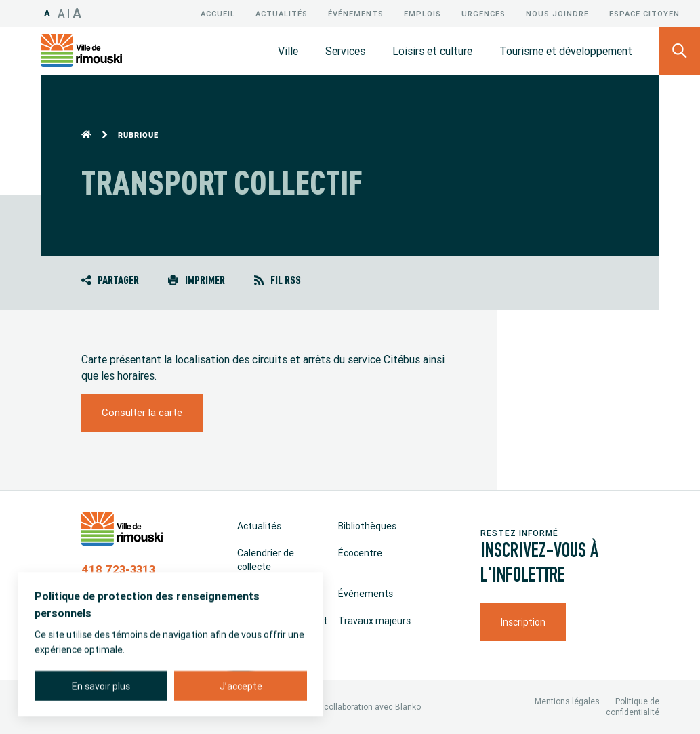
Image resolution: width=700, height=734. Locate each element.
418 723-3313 (118, 569)
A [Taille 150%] (77, 13)
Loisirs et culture (432, 51)
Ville (288, 51)
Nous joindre (557, 14)
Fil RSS (277, 280)
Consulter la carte (142, 412)
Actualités (282, 14)
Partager (110, 280)
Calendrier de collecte (266, 560)
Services (345, 51)
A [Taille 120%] (62, 14)
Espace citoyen (644, 14)
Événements (356, 14)
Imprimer (196, 280)
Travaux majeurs (374, 621)
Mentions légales (567, 701)
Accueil (218, 14)
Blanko (408, 707)
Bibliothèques (367, 526)
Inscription (523, 622)
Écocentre (360, 553)
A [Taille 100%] (47, 13)
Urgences (483, 14)
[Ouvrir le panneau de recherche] (680, 51)
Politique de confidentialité (633, 707)
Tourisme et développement (566, 51)
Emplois (423, 14)
